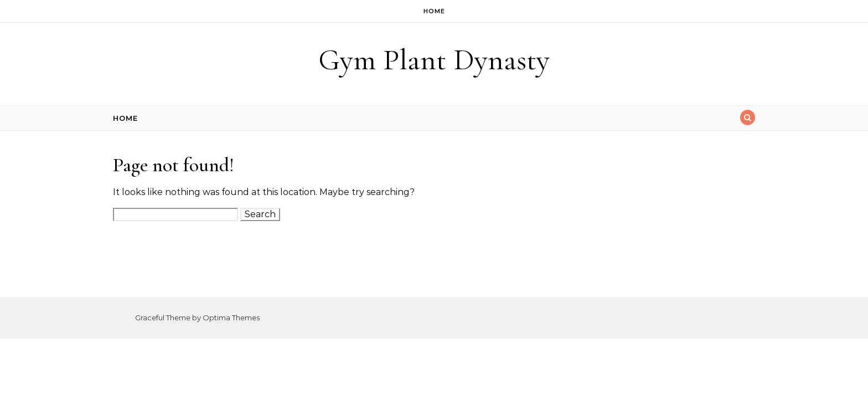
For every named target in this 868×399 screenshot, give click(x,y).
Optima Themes (231, 318)
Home (434, 11)
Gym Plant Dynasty (434, 60)
